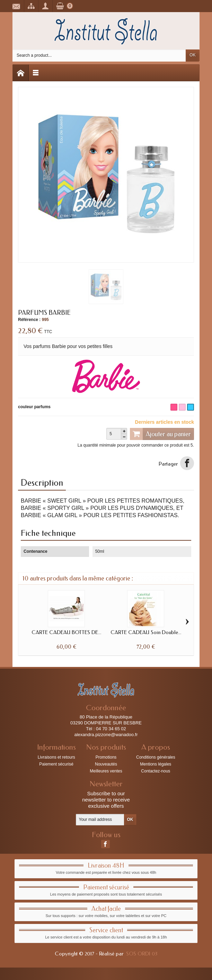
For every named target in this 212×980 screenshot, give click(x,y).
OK (192, 55)
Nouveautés (106, 764)
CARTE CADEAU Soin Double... (146, 632)
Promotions (106, 757)
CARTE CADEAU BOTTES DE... (66, 632)
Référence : (29, 320)
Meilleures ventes (106, 771)
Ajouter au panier (160, 434)
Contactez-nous (156, 771)
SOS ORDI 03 (142, 954)
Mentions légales (156, 764)
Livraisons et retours (56, 757)
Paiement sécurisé (56, 764)
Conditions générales (156, 757)
